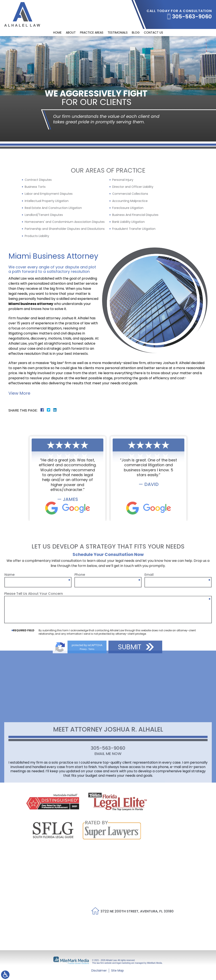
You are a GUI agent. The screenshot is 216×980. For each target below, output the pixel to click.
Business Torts (35, 221)
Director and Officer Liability (133, 221)
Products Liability (37, 270)
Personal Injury (123, 214)
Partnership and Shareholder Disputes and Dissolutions (65, 263)
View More (19, 393)
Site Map (117, 970)
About (71, 33)
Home (57, 33)
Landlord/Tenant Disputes (44, 249)
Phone (80, 627)
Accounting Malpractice (130, 235)
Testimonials (118, 33)
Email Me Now (108, 784)
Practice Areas (92, 33)
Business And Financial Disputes (135, 249)
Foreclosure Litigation (128, 242)
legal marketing (124, 963)
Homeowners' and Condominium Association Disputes (65, 256)
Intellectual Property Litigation (47, 235)
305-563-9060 (192, 17)
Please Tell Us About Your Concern (34, 646)
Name (9, 627)
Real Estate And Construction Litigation (53, 242)
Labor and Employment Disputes (49, 228)
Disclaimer (99, 970)
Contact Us (153, 33)
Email (149, 627)
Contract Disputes (38, 214)
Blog (136, 33)
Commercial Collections (130, 228)
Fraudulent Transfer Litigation (134, 263)
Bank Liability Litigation (128, 256)
